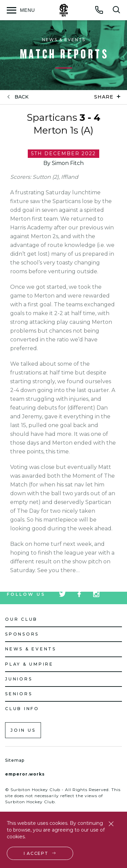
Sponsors (22, 634)
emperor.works (25, 774)
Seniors (19, 694)
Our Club (21, 619)
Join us (23, 730)
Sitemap (15, 760)
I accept (36, 853)
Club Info (22, 709)
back (22, 97)
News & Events (31, 649)
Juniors (19, 679)
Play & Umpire (29, 664)
